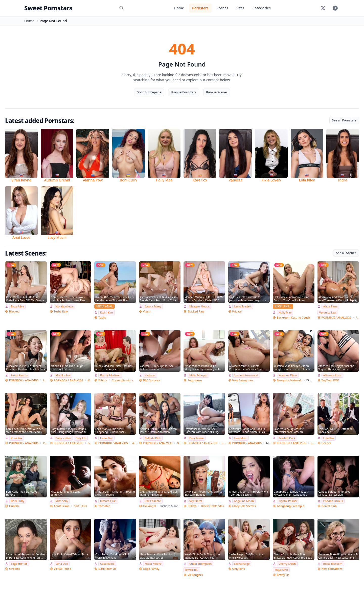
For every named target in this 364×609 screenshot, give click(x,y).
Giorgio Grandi (89, 443)
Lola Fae (329, 438)
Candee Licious (333, 501)
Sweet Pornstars (48, 8)
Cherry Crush (287, 564)
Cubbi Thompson (200, 564)
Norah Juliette (65, 306)
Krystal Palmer (288, 501)
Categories (262, 8)
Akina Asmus (19, 375)
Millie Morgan (198, 375)
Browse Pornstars (184, 92)
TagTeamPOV (330, 380)
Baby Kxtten (63, 438)
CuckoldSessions (123, 380)
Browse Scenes (217, 92)
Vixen (147, 311)
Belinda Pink (153, 438)
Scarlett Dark (287, 438)
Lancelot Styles (223, 443)
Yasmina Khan (288, 375)
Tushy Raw (61, 311)
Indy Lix (81, 438)
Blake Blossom (333, 564)
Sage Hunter (19, 564)
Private (237, 311)
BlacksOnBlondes (213, 506)
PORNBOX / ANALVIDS (336, 317)
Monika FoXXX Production (89, 380)
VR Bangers (195, 575)
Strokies (14, 569)
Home (179, 8)
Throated (104, 506)
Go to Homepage (149, 92)
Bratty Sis (283, 575)
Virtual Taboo (63, 569)
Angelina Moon (244, 501)
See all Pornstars (344, 120)
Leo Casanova (45, 380)
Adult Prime (62, 506)
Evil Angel (150, 506)
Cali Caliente (153, 501)
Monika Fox (63, 375)
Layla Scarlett (243, 306)
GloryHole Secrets (244, 506)
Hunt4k (14, 506)
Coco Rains (107, 564)
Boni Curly (18, 501)
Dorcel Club (329, 506)
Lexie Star (106, 438)
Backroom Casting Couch (293, 317)
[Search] (122, 8)
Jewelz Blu (192, 570)
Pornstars (200, 8)
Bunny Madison (110, 375)
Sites (240, 8)
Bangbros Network (289, 380)
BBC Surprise (152, 380)
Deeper (326, 443)
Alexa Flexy (331, 306)
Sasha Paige (242, 564)
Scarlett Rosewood (246, 375)
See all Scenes (346, 253)
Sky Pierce (196, 501)
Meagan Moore (199, 306)
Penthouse (195, 380)
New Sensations (243, 380)
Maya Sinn (281, 570)
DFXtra (103, 380)
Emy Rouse (197, 438)
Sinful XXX (81, 506)
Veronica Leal (328, 312)
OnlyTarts (239, 569)
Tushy (102, 317)
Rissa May (17, 306)
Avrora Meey (153, 306)
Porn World (357, 317)
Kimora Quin (108, 501)
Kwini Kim (107, 312)
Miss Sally (62, 501)
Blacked (14, 311)
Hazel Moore (153, 564)
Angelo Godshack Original (134, 443)
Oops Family (151, 569)
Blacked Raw (196, 311)
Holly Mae (285, 312)
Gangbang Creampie (290, 506)
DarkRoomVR (107, 569)
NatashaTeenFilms (179, 443)
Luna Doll (62, 564)
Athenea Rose (332, 375)
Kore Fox (17, 438)
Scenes (222, 8)
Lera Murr (241, 438)
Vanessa (150, 375)
